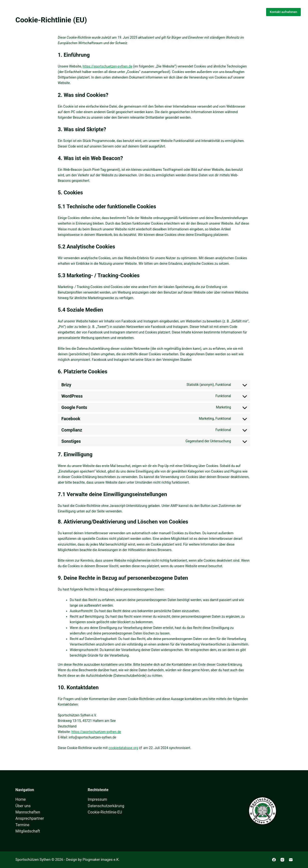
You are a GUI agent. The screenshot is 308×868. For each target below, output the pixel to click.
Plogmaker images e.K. (101, 860)
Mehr (199, 12)
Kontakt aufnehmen (283, 12)
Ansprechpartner (30, 818)
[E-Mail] (291, 860)
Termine (22, 825)
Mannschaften (166, 12)
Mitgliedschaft (28, 831)
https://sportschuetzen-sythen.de (107, 66)
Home (107, 12)
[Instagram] (282, 860)
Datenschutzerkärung (106, 806)
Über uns (131, 12)
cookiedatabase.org (123, 748)
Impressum (98, 799)
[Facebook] (274, 860)
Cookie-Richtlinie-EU (105, 812)
